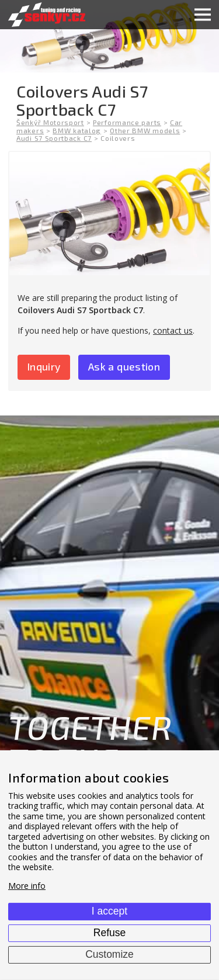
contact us (173, 330)
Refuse (109, 933)
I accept (109, 911)
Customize (109, 954)
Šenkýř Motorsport (50, 122)
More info (27, 886)
